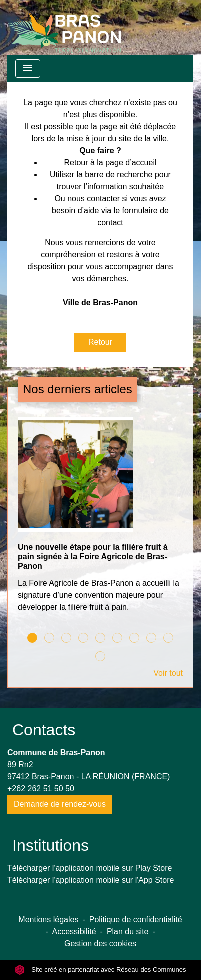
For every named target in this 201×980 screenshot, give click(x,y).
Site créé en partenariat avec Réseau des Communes (101, 970)
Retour (100, 342)
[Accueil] (64, 28)
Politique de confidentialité (136, 920)
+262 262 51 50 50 (41, 789)
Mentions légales (48, 920)
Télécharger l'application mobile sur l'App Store (91, 880)
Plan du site (128, 932)
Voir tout (168, 673)
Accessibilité (74, 932)
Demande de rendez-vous (60, 804)
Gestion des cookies (100, 944)
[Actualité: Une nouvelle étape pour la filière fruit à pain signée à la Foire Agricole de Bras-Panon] (100, 520)
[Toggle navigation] (28, 68)
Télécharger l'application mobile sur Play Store (90, 868)
